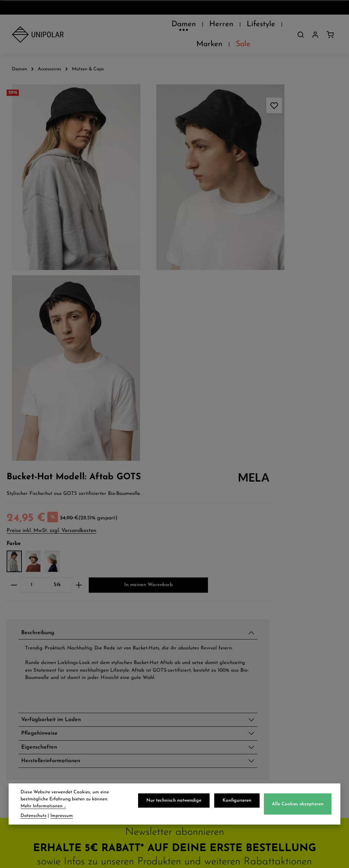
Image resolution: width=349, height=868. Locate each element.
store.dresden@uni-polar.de (301, 723)
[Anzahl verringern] (217, 198)
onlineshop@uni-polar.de (298, 655)
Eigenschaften (246, 436)
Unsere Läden (32, 652)
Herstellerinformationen (260, 452)
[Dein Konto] (315, 26)
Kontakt (24, 680)
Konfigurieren (240, 802)
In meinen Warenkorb (270, 219)
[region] (102, 194)
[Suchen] (301, 26)
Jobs (18, 666)
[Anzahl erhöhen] (283, 198)
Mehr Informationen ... (43, 808)
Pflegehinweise (246, 421)
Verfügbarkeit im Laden (260, 406)
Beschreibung (245, 267)
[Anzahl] (235, 198)
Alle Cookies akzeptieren (299, 806)
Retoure (111, 666)
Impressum (202, 680)
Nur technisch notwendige (178, 802)
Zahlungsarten (121, 652)
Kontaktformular (298, 768)
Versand (111, 637)
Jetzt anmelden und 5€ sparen (175, 576)
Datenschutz (204, 637)
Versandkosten (218, 851)
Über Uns (25, 637)
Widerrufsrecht (208, 666)
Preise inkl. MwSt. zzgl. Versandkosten (255, 143)
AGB (193, 652)
